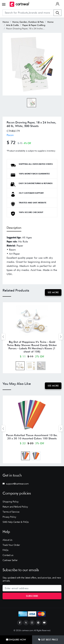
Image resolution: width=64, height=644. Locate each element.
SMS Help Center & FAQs (16, 522)
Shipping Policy (11, 502)
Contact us (8, 555)
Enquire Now (16, 640)
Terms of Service (11, 512)
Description (14, 228)
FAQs (5, 550)
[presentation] (3, 337)
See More (53, 292)
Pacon (10, 135)
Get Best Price (48, 640)
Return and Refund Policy (15, 507)
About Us (7, 540)
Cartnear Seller (10, 560)
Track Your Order (11, 545)
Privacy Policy (9, 517)
